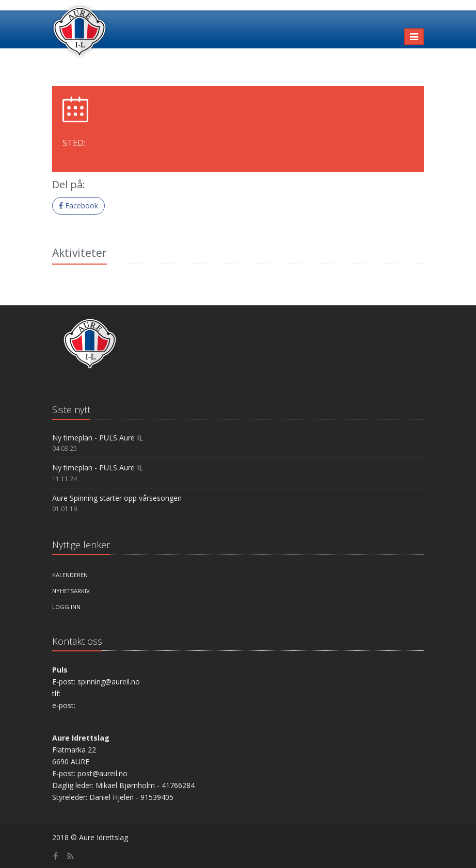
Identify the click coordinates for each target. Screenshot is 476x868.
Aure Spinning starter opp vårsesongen (117, 498)
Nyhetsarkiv (71, 591)
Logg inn (66, 607)
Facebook (78, 206)
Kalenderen (70, 575)
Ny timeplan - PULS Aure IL (98, 438)
